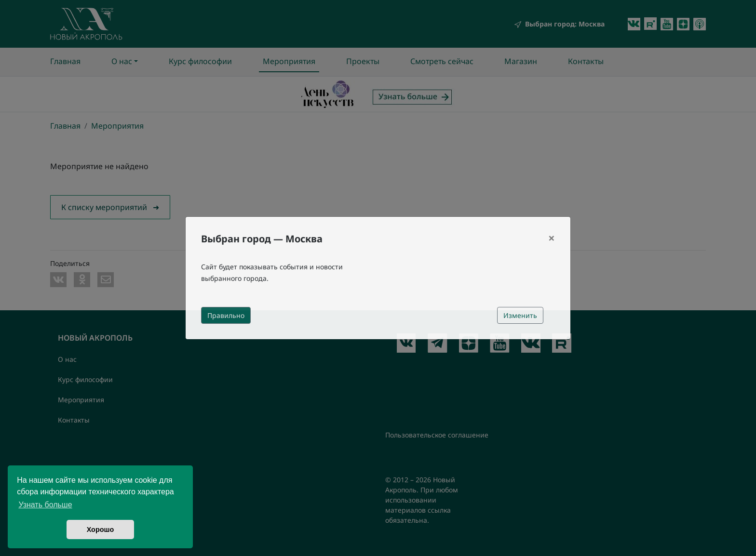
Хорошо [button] (101, 530)
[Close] (552, 238)
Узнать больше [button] (45, 505)
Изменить (520, 315)
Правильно (226, 315)
